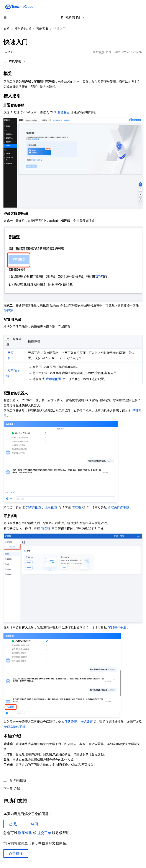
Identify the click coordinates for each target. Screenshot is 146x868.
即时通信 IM (23, 29)
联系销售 (26, 833)
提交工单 (45, 833)
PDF (8, 52)
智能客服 (42, 29)
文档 (7, 29)
